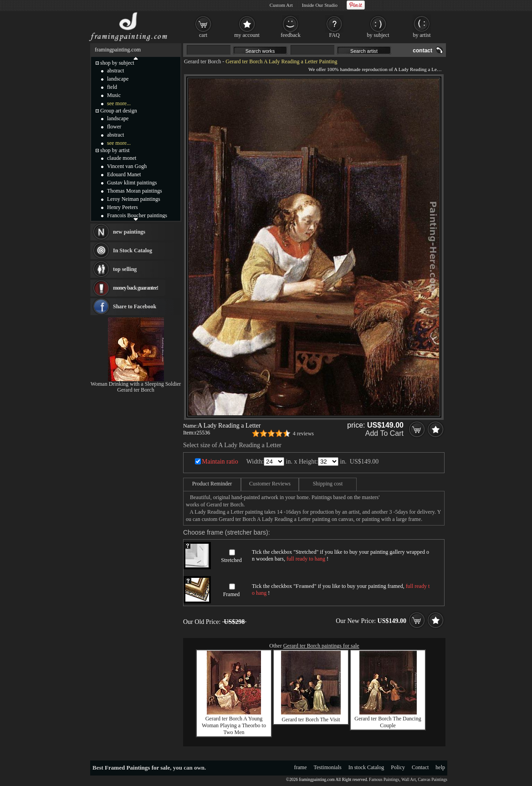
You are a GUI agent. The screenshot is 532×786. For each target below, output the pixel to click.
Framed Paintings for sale (137, 768)
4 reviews (303, 434)
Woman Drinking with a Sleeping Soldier (136, 384)
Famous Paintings (384, 780)
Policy (398, 767)
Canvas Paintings (432, 780)
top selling (125, 269)
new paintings (129, 232)
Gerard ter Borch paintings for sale (321, 646)
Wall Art (409, 780)
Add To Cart (384, 433)
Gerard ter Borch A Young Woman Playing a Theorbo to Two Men (234, 725)
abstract (115, 71)
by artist (422, 35)
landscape (118, 79)
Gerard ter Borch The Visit (311, 720)
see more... (119, 103)
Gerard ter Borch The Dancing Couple (388, 722)
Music (114, 95)
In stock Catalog (366, 767)
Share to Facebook (135, 306)
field (112, 87)
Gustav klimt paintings (132, 183)
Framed (232, 594)
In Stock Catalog (133, 250)
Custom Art (281, 5)
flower (114, 127)
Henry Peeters (123, 207)
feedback (290, 35)
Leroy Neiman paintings (134, 199)
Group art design (119, 111)
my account (247, 35)
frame (301, 767)
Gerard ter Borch (202, 61)
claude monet (122, 158)
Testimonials (328, 767)
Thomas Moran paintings (135, 191)
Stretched (231, 560)
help (440, 767)
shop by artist (115, 150)
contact (422, 51)
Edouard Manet (124, 174)
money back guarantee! (136, 288)
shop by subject (117, 63)
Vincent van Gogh (127, 166)
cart (203, 35)
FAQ (334, 35)
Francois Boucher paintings (137, 215)
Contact (420, 767)
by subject (378, 35)
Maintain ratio (220, 462)
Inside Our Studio (320, 5)
